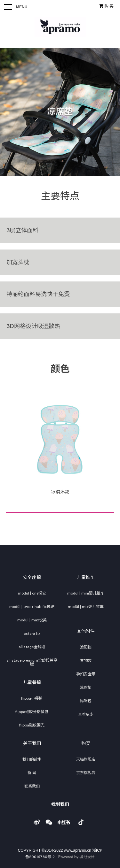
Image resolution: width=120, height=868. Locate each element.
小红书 (64, 820)
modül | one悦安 (32, 593)
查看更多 (86, 714)
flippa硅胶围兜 (32, 725)
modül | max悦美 (32, 620)
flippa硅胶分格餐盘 (32, 712)
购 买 (106, 6)
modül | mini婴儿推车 (86, 593)
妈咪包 (86, 701)
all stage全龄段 (32, 647)
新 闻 (32, 773)
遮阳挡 (86, 647)
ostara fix (32, 634)
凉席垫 (86, 687)
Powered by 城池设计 (76, 857)
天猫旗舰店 (86, 759)
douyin (81, 820)
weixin (49, 820)
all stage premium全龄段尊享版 (32, 662)
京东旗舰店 (86, 773)
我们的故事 (32, 759)
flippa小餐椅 (32, 698)
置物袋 (86, 661)
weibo (37, 820)
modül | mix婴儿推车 (86, 607)
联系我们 (32, 786)
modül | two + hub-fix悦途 (32, 607)
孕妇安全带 (86, 674)
